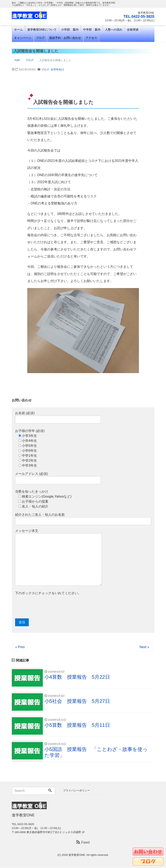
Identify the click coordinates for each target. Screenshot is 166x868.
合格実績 (133, 30)
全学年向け (57, 69)
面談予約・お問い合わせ (65, 38)
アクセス (91, 38)
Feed (83, 843)
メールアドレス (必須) (58, 478)
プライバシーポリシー (76, 791)
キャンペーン (23, 38)
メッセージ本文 (58, 557)
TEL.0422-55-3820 (139, 17)
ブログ (40, 38)
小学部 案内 (70, 30)
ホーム (18, 30)
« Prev (20, 647)
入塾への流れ (114, 30)
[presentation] (47, 607)
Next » (144, 647)
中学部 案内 (92, 30)
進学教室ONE (77, 855)
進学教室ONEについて (42, 30)
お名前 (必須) (58, 417)
